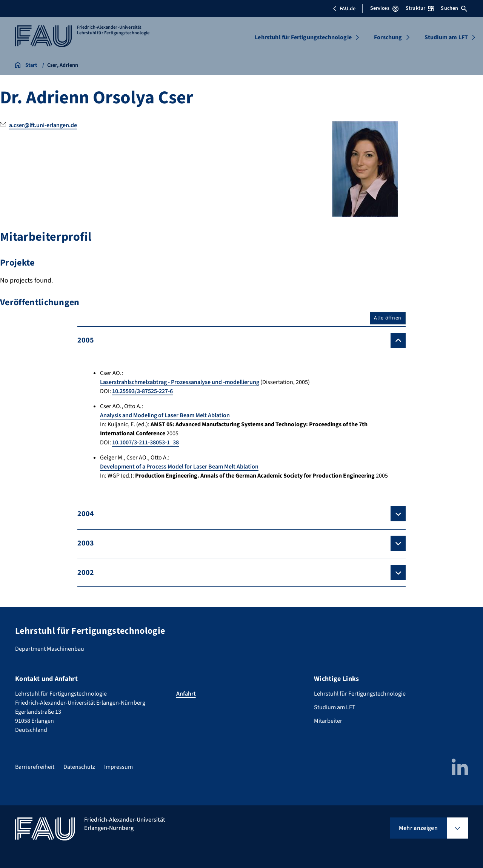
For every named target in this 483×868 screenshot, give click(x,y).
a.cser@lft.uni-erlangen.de (43, 125)
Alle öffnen (388, 318)
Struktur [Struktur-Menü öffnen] (420, 8)
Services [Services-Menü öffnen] (384, 8)
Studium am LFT (446, 37)
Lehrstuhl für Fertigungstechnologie (303, 37)
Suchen (454, 8)
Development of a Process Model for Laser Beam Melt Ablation (179, 467)
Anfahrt (186, 694)
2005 (86, 340)
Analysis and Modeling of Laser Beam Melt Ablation (165, 415)
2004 (86, 514)
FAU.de (344, 9)
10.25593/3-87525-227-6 (142, 391)
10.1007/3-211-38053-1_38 (145, 442)
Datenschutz (79, 767)
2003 (86, 543)
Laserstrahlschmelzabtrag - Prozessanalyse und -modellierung (180, 382)
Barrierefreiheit (35, 767)
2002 (86, 573)
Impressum (118, 767)
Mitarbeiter (328, 721)
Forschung (388, 37)
